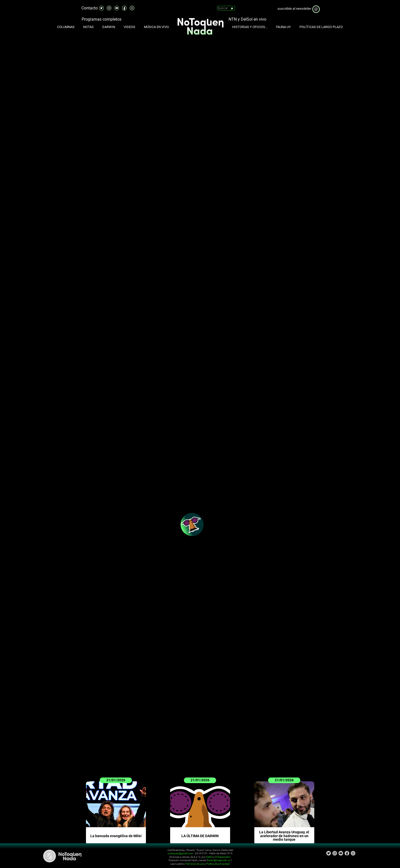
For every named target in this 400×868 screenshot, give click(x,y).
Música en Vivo (156, 27)
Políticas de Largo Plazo (321, 27)
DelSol (209, 857)
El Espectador (223, 857)
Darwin (109, 27)
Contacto (90, 8)
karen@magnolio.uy (219, 860)
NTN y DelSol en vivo (247, 19)
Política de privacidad (218, 864)
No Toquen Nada (62, 856)
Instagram (109, 6)
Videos (129, 27)
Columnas (66, 27)
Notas (88, 27)
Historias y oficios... (250, 27)
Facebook (124, 6)
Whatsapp (132, 6)
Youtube (117, 6)
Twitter (102, 6)
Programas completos (102, 19)
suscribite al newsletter (294, 9)
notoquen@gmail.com (180, 853)
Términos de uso (195, 864)
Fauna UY (283, 27)
